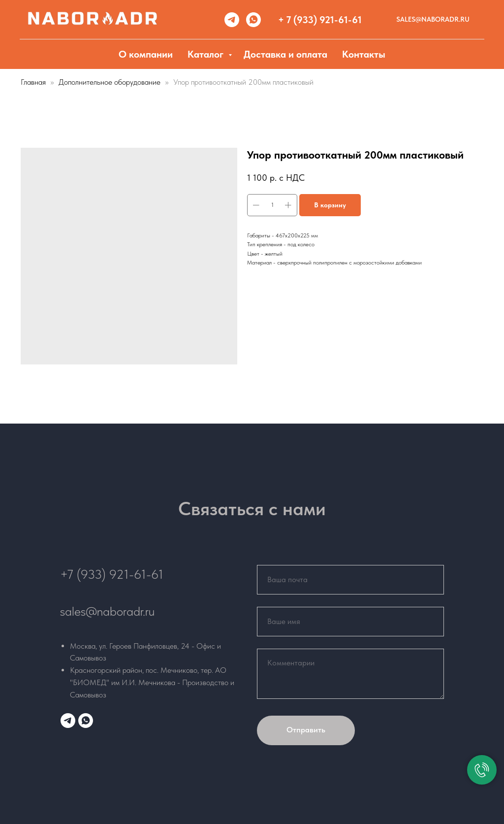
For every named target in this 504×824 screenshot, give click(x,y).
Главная (33, 82)
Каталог (207, 54)
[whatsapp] (253, 20)
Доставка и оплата (285, 54)
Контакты (364, 54)
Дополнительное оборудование (110, 82)
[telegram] (232, 20)
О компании (146, 54)
